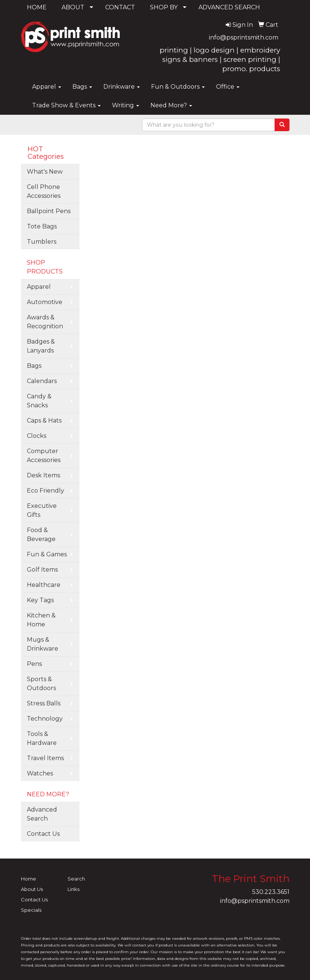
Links (73, 889)
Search (76, 879)
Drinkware (122, 87)
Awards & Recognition (45, 322)
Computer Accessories (44, 456)
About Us (32, 889)
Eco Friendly (46, 491)
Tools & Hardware (42, 738)
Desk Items (43, 475)
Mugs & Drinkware (43, 644)
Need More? (171, 105)
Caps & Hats (44, 421)
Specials (31, 910)
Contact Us (43, 834)
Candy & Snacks (39, 401)
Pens (34, 664)
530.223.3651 (271, 892)
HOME (37, 7)
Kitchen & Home (41, 620)
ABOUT (73, 7)
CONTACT (120, 7)
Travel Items (45, 758)
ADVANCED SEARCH (229, 7)
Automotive (45, 302)
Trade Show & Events (66, 105)
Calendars (42, 381)
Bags (82, 87)
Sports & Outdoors (41, 684)
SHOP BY (164, 7)
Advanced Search (42, 814)
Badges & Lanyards (41, 346)
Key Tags (40, 600)
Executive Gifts (42, 510)
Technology (45, 719)
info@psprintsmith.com (244, 37)
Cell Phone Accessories (44, 191)
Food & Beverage (41, 535)
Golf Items (42, 570)
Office (228, 87)
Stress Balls (44, 703)
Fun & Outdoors (178, 87)
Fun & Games (47, 554)
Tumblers (42, 242)
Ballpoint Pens (49, 211)
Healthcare (44, 585)
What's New (45, 172)
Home (29, 879)
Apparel (47, 87)
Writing (126, 105)
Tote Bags (42, 226)
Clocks (37, 436)
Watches (40, 773)
